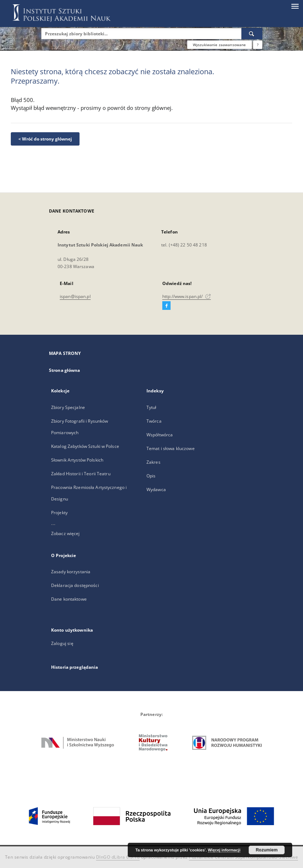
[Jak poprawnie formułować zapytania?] (258, 45)
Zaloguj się (62, 643)
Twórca (154, 421)
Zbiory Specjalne (68, 407)
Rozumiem (267, 850)
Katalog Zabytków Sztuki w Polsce (85, 446)
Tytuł (151, 407)
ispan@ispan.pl (75, 296)
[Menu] (295, 6)
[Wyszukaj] (252, 34)
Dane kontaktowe (69, 599)
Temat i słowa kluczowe (171, 448)
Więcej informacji (224, 850)
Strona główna (65, 370)
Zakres (153, 462)
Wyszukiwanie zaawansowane (220, 45)
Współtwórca (160, 435)
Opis (151, 476)
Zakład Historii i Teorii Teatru (81, 474)
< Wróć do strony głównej (45, 139)
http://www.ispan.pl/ (187, 296)
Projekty (59, 513)
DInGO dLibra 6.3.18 (118, 857)
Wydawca (156, 489)
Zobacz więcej (65, 533)
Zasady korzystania (71, 572)
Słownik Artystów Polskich (77, 460)
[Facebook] (166, 306)
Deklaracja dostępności (75, 585)
